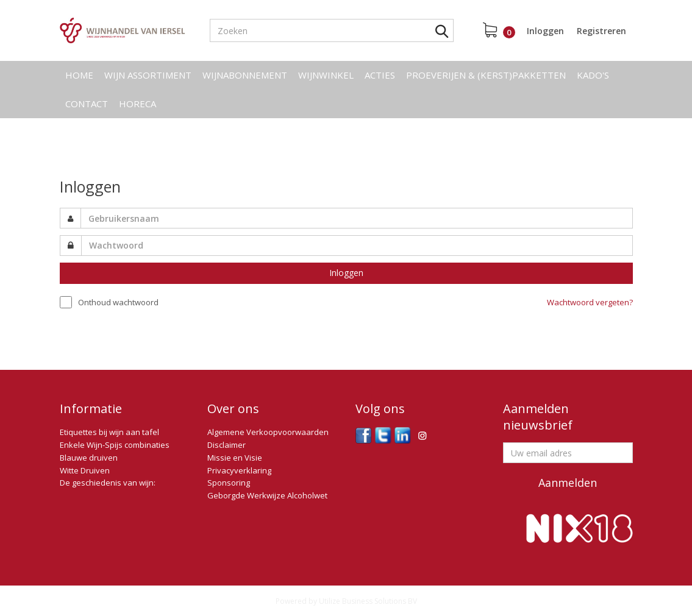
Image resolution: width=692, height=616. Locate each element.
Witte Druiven (85, 470)
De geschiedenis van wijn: (108, 483)
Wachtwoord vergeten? (590, 302)
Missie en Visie (235, 458)
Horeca (137, 104)
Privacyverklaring (239, 470)
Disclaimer (227, 445)
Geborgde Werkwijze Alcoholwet (267, 495)
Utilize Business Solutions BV (368, 601)
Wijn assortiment (148, 75)
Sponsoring (229, 483)
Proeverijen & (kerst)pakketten (486, 75)
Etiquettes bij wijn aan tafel (109, 432)
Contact (87, 104)
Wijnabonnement (245, 75)
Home (79, 75)
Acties (380, 75)
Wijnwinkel (326, 75)
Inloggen (545, 31)
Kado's (593, 75)
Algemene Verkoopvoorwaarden (268, 432)
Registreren (601, 31)
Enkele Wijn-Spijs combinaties (115, 445)
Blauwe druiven (89, 458)
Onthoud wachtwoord (118, 302)
